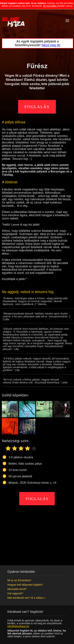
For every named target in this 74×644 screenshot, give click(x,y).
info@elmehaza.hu (18, 626)
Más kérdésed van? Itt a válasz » (26, 598)
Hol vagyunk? (15, 593)
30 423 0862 (50, 6)
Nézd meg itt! (51, 45)
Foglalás (37, 107)
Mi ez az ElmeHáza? (19, 580)
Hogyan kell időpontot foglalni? (25, 585)
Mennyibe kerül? (17, 589)
